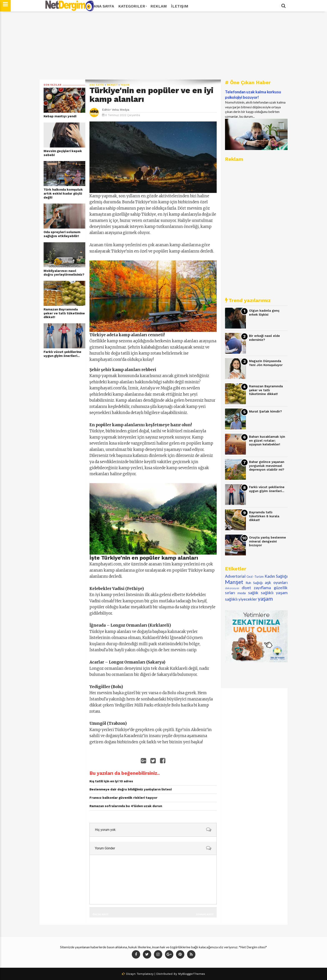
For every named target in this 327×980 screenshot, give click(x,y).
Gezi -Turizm (255, 577)
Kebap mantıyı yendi (60, 116)
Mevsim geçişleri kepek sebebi (63, 153)
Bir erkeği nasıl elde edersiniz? (264, 338)
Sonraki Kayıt (205, 914)
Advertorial (235, 576)
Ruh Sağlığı (254, 583)
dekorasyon (232, 588)
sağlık (253, 593)
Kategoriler (132, 6)
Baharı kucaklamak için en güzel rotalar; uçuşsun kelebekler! (267, 441)
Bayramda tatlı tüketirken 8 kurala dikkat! (264, 516)
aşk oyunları (276, 582)
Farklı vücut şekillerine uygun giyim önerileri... (62, 354)
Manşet (112, 85)
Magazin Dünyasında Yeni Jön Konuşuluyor (266, 363)
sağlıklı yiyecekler (241, 599)
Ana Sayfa (104, 6)
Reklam (159, 6)
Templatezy (145, 974)
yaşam (125, 85)
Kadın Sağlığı (276, 576)
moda (242, 593)
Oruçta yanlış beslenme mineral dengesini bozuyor (267, 541)
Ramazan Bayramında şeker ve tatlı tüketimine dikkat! (64, 313)
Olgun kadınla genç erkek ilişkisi (264, 313)
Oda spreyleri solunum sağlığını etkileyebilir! (62, 234)
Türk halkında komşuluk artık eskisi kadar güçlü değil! (63, 193)
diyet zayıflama (256, 588)
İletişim (180, 6)
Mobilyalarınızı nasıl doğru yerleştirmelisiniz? (64, 273)
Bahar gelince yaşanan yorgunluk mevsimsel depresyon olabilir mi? (267, 466)
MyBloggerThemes (192, 974)
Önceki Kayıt (101, 914)
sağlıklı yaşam (274, 593)
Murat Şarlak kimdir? (265, 411)
